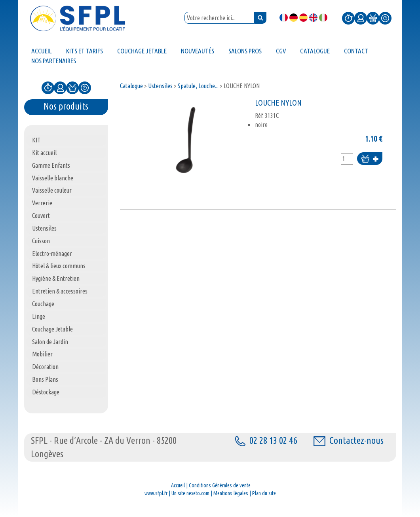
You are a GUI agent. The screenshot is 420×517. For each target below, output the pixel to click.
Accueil (178, 485)
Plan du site (264, 493)
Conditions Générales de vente (220, 485)
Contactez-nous (349, 440)
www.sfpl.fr (156, 493)
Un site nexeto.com (190, 493)
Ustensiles (160, 86)
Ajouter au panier (370, 159)
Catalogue (131, 86)
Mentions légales (231, 493)
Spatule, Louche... (198, 86)
